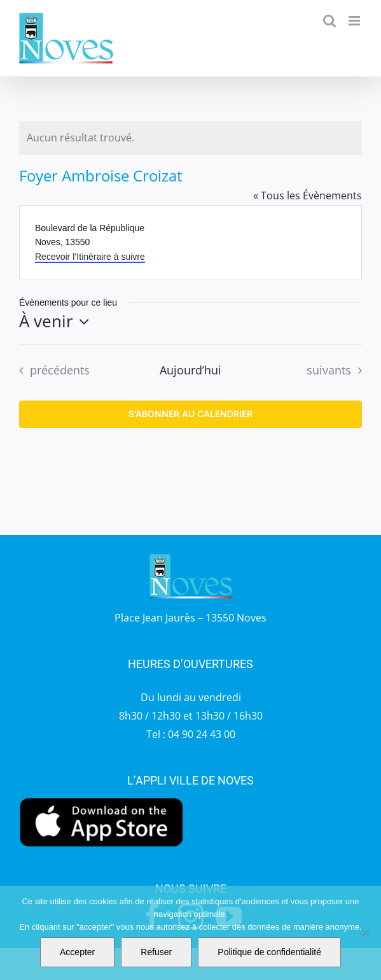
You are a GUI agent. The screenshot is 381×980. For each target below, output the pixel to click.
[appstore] (101, 800)
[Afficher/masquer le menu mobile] (355, 21)
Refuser (156, 952)
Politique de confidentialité (269, 952)
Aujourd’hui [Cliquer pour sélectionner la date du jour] (190, 370)
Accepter (77, 952)
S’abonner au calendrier (190, 414)
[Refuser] (365, 933)
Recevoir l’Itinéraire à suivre (90, 257)
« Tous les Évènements (308, 195)
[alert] (190, 138)
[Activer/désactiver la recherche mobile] (329, 21)
